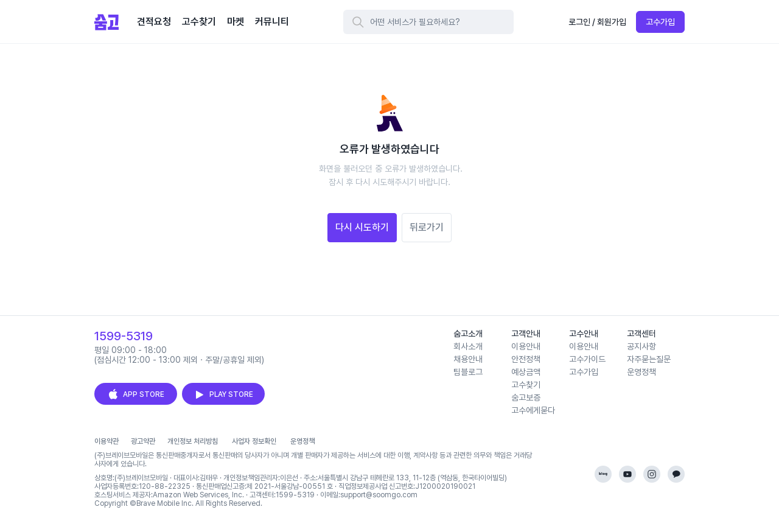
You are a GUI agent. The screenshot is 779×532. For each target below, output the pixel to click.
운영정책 (641, 372)
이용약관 (107, 441)
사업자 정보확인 (254, 441)
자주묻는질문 (649, 359)
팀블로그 (468, 372)
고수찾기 (526, 385)
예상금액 (526, 372)
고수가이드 (587, 359)
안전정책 (526, 359)
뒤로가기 (427, 227)
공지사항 (641, 346)
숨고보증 (526, 397)
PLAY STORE (223, 394)
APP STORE (136, 394)
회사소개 (468, 346)
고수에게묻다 (533, 410)
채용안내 (468, 359)
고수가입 (660, 22)
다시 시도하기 (362, 227)
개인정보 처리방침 (193, 441)
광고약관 (143, 441)
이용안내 (526, 346)
